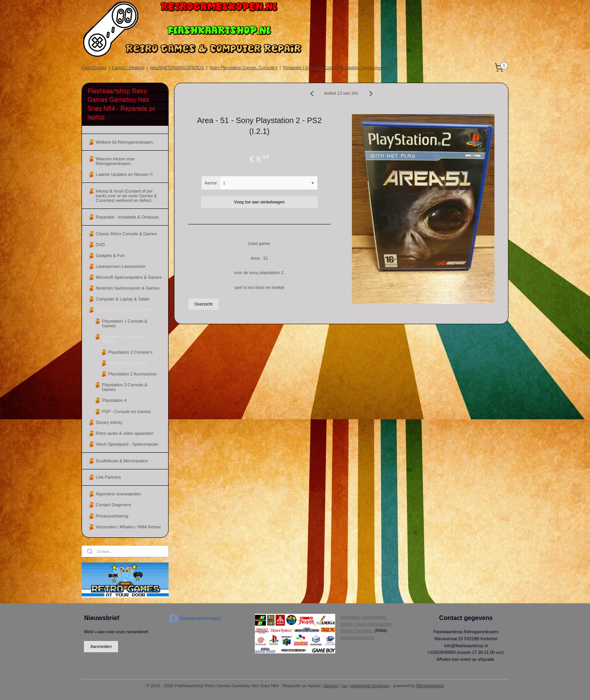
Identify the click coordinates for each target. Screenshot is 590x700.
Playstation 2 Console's (131, 352)
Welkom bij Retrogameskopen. (125, 142)
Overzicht (204, 304)
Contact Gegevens (114, 505)
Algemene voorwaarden (118, 494)
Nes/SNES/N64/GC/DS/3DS (177, 68)
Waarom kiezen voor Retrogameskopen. (115, 161)
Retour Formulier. (357, 631)
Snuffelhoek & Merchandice (122, 461)
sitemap (331, 686)
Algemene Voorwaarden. (364, 617)
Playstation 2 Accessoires (133, 374)
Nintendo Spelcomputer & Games (128, 288)
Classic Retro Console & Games (127, 234)
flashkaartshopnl (195, 618)
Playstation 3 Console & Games (125, 387)
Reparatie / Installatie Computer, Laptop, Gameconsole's (337, 68)
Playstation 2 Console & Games (125, 339)
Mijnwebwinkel (430, 686)
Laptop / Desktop (128, 68)
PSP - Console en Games (127, 412)
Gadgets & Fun (110, 255)
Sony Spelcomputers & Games (125, 310)
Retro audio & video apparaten (125, 433)
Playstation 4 (114, 400)
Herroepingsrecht (357, 637)
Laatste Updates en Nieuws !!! (124, 174)
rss (344, 686)
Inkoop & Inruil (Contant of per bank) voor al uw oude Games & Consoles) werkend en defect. (126, 196)
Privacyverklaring (112, 516)
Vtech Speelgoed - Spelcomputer (127, 444)
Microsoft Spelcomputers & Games (129, 277)
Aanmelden (101, 646)
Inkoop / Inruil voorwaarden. (367, 624)
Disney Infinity (109, 422)
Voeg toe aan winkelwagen (260, 202)
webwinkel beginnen (370, 686)
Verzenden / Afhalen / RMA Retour (129, 527)
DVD (100, 245)
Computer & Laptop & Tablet (123, 299)
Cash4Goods (94, 68)
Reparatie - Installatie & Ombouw (127, 217)
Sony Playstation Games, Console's (244, 68)
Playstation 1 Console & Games (125, 323)
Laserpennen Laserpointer (121, 266)
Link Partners (109, 477)
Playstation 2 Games (128, 363)
